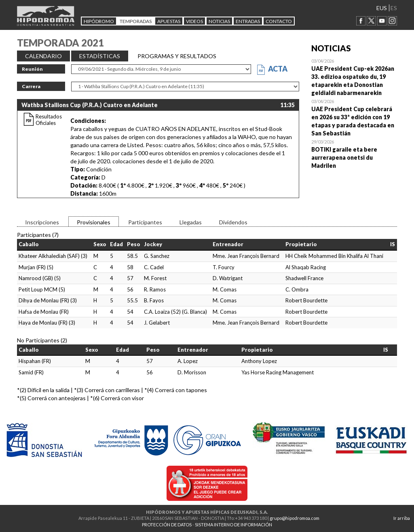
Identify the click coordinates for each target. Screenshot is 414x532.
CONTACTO (279, 21)
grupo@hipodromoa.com (295, 518)
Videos (194, 21)
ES (394, 8)
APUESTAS (169, 21)
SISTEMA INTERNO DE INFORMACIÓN (233, 525)
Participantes (145, 222)
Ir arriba (402, 518)
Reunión (32, 69)
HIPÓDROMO (99, 21)
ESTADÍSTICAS (100, 56)
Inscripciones (42, 222)
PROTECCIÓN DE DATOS (167, 525)
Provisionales (94, 222)
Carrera (31, 86)
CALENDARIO (43, 56)
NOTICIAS (219, 21)
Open (354, 77)
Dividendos (233, 222)
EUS (382, 8)
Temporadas (136, 21)
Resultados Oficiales (49, 120)
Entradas (248, 21)
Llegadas (191, 222)
